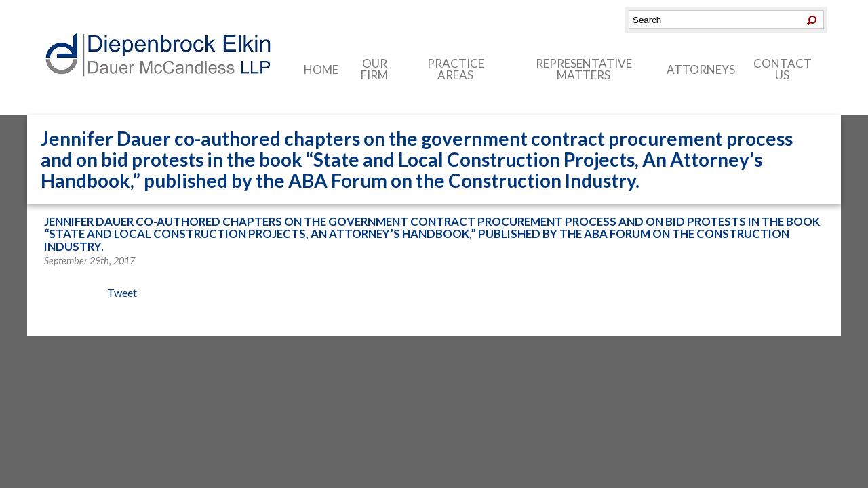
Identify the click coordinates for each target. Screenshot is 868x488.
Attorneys (701, 69)
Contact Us (783, 69)
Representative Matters (584, 69)
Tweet (122, 292)
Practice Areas (456, 69)
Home (321, 69)
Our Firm (374, 69)
